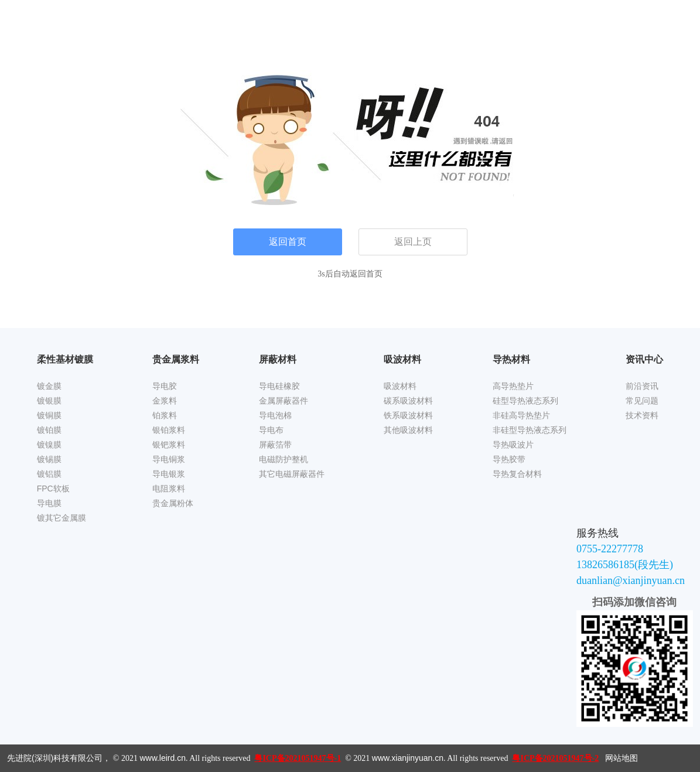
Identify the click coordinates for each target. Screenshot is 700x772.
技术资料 (642, 415)
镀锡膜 (49, 459)
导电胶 (165, 386)
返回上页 (413, 242)
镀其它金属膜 (62, 518)
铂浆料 (165, 415)
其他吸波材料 (408, 430)
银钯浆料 (169, 445)
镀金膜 (49, 386)
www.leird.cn (163, 758)
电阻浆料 (169, 489)
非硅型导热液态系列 (530, 430)
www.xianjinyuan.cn (408, 758)
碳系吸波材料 (408, 401)
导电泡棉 (275, 415)
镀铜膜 (49, 415)
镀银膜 (49, 401)
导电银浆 (169, 474)
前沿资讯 (642, 386)
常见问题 (642, 401)
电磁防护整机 (284, 459)
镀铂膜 (49, 430)
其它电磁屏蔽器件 (292, 474)
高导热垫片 (513, 386)
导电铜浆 (169, 459)
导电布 (271, 430)
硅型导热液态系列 (525, 401)
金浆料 (165, 401)
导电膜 (49, 503)
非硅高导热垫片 (521, 415)
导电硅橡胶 (279, 386)
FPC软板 (53, 489)
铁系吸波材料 (408, 415)
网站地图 (622, 758)
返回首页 (288, 242)
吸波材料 (400, 386)
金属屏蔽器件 (284, 401)
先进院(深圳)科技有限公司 (55, 758)
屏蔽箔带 (275, 445)
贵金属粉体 (173, 503)
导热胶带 (509, 459)
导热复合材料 (517, 474)
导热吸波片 (513, 445)
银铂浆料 (169, 430)
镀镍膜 (49, 445)
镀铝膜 (49, 474)
